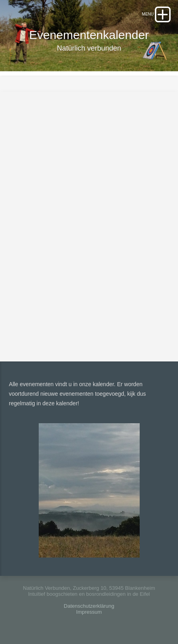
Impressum (89, 612)
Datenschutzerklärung (89, 606)
